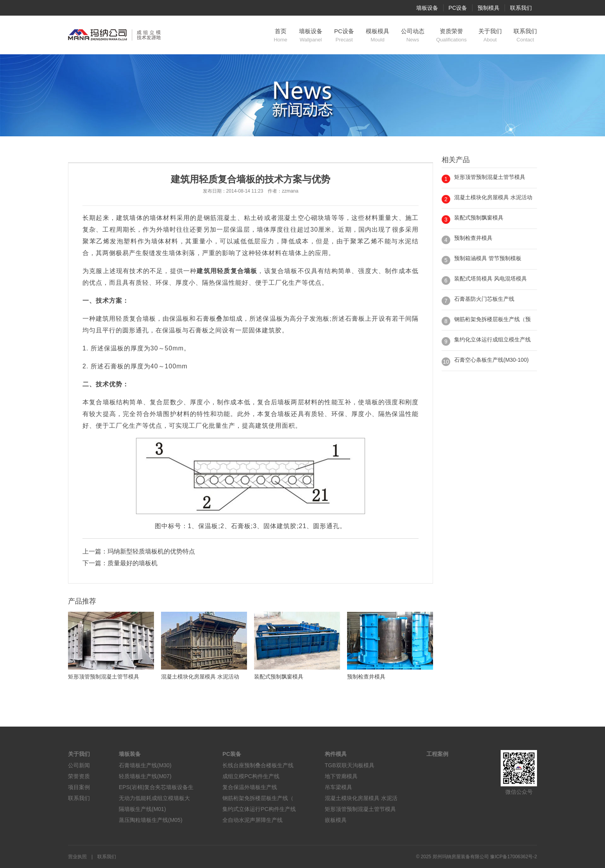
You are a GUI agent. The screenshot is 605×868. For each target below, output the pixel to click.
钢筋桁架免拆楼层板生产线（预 (492, 319)
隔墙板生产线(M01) (142, 809)
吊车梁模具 (338, 787)
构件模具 (336, 754)
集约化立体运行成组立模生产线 (492, 339)
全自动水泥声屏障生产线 (252, 820)
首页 (280, 36)
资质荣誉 (451, 36)
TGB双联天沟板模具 (350, 765)
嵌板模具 (336, 820)
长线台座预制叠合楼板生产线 (258, 765)
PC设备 (458, 8)
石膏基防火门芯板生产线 (484, 299)
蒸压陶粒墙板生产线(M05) (151, 820)
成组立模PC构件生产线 (251, 776)
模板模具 (378, 36)
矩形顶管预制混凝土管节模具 (490, 177)
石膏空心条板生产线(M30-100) (491, 360)
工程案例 (437, 754)
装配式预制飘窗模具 (479, 218)
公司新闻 (79, 765)
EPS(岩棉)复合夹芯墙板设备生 (156, 787)
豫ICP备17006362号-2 (514, 857)
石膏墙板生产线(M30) (145, 765)
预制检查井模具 (473, 238)
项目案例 (79, 787)
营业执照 (77, 857)
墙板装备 (130, 754)
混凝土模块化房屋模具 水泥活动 (493, 197)
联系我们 (521, 8)
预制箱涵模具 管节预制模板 (488, 258)
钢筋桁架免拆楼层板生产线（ (258, 798)
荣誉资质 (79, 776)
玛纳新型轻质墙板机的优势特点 (151, 551)
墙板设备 (427, 8)
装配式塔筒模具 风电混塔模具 (490, 279)
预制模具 (489, 8)
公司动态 (413, 36)
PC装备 (232, 754)
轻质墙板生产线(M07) (145, 776)
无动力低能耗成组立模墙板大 (154, 798)
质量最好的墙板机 (132, 563)
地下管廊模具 (341, 776)
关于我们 (490, 36)
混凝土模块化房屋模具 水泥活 (361, 798)
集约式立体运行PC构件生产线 (259, 809)
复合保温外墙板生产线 (250, 787)
